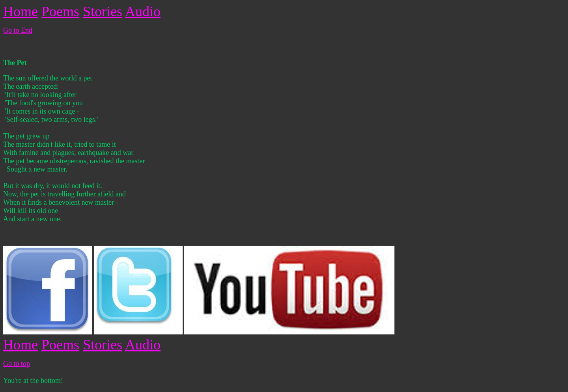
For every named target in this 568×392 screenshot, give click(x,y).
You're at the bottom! (33, 381)
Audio (143, 11)
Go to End (18, 30)
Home (21, 11)
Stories (103, 11)
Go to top (17, 364)
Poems (60, 11)
